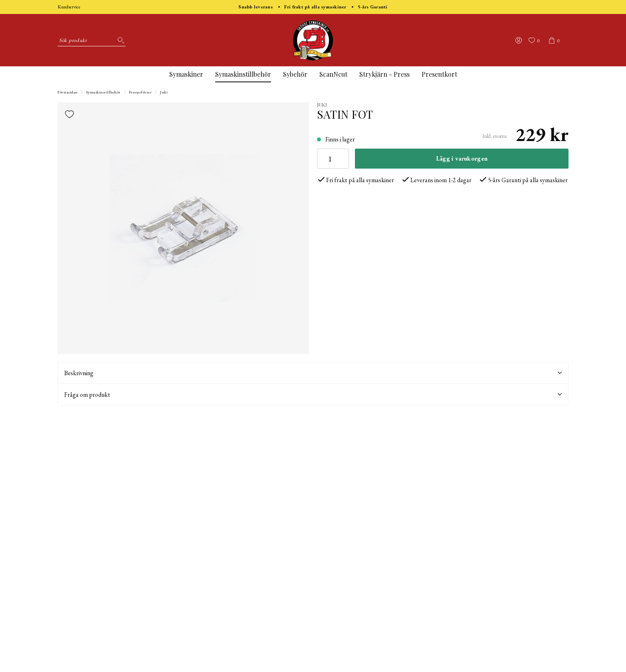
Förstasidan (68, 92)
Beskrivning (313, 373)
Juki (164, 92)
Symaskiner (186, 74)
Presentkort (439, 74)
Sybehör (295, 74)
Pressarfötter (141, 92)
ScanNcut (333, 74)
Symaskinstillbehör (243, 74)
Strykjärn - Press (384, 74)
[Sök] (119, 40)
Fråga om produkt (313, 395)
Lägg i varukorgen (462, 158)
